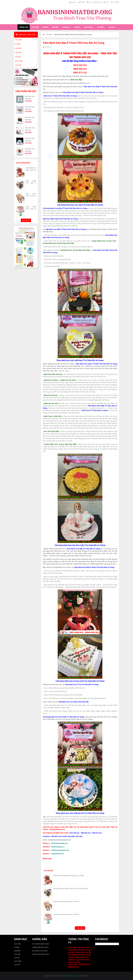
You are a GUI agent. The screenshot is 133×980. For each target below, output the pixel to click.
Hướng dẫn (98, 2)
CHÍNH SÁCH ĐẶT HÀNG (41, 954)
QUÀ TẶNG (89, 27)
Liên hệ (106, 2)
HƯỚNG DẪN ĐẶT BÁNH (40, 947)
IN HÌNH (45, 27)
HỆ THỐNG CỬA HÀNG (40, 951)
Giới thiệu (82, 2)
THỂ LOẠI (66, 27)
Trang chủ (73, 2)
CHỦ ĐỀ (77, 27)
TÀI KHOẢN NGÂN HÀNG (41, 944)
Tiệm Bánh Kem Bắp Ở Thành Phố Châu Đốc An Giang (73, 35)
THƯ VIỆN (35, 27)
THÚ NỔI (101, 27)
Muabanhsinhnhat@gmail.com (60, 840)
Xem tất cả (26, 220)
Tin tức (89, 2)
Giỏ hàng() (115, 2)
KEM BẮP (55, 27)
